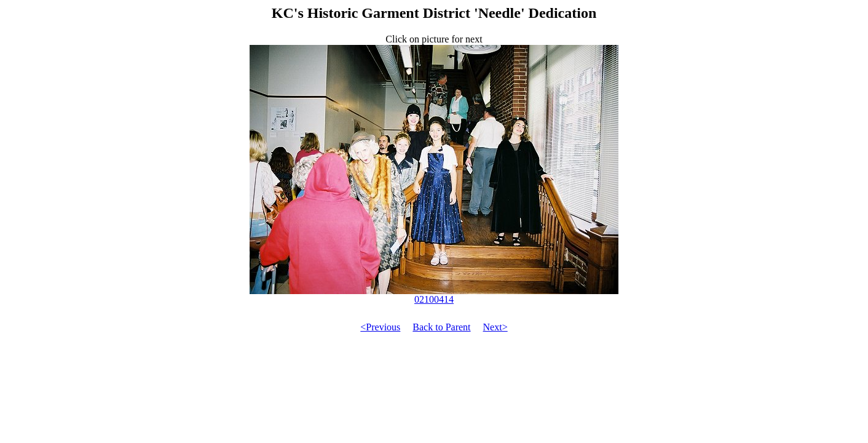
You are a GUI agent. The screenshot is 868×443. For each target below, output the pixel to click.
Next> (495, 327)
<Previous (380, 327)
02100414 (434, 295)
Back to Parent (441, 327)
